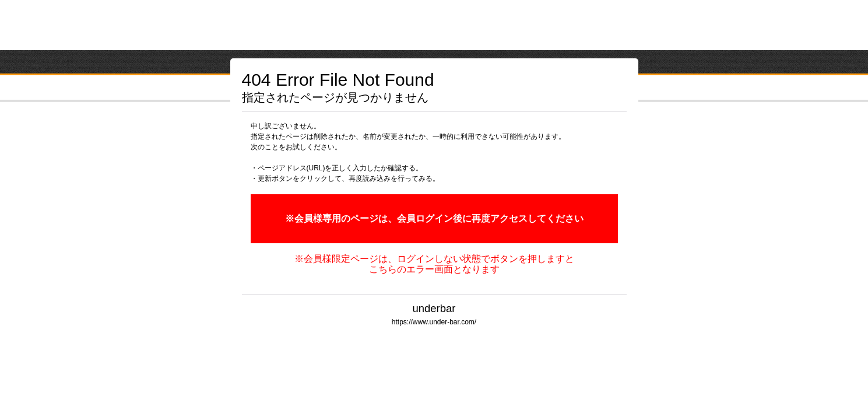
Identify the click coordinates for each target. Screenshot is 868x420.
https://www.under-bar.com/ (434, 322)
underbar (434, 308)
